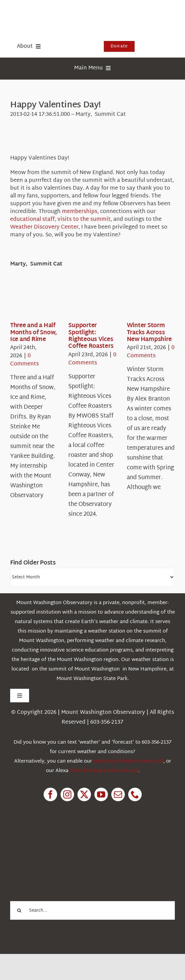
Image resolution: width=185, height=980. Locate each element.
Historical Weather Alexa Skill (128, 761)
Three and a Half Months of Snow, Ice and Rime (33, 333)
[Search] (19, 910)
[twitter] (84, 794)
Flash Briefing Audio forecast (104, 771)
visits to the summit (84, 220)
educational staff (32, 220)
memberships (80, 212)
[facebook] (50, 794)
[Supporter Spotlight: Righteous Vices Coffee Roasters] (93, 301)
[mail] (118, 794)
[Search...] (92, 910)
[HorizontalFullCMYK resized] (61, 13)
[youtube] (101, 794)
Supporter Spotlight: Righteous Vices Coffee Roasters (91, 336)
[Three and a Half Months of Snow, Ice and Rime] (34, 301)
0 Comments (25, 360)
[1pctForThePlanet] (61, 839)
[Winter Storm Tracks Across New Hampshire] (151, 301)
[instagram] (67, 794)
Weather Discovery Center (44, 227)
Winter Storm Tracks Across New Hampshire (149, 333)
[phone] (135, 794)
